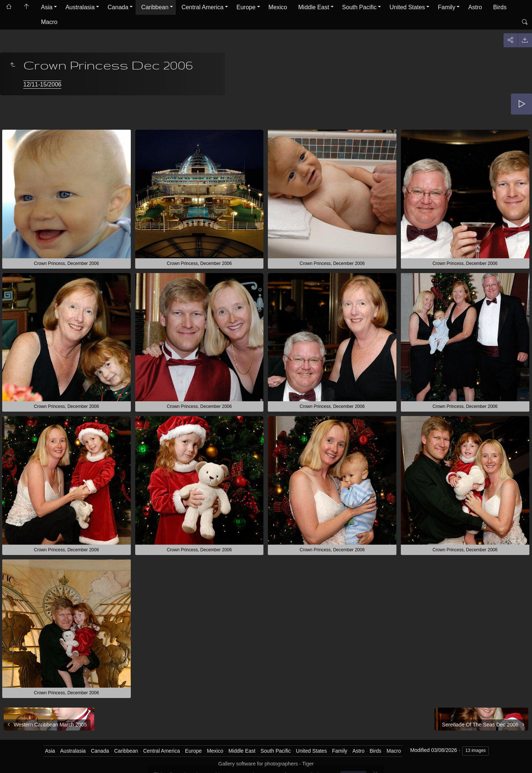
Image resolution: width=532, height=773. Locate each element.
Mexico (278, 7)
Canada (118, 7)
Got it (355, 754)
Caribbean (155, 7)
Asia (47, 7)
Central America (202, 7)
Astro (475, 7)
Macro (49, 22)
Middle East (314, 7)
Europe (246, 7)
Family (446, 7)
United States (407, 7)
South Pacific (359, 7)
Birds (500, 7)
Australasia (80, 7)
